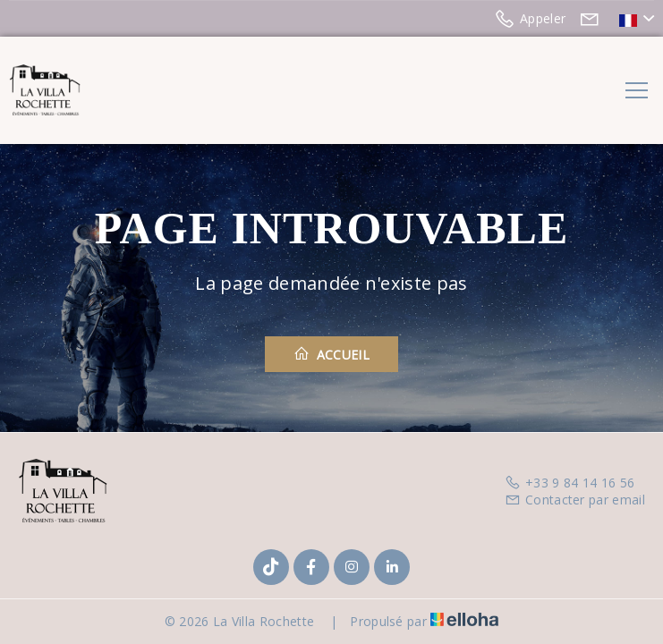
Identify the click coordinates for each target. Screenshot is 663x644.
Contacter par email (575, 500)
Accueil (331, 354)
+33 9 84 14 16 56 (570, 483)
